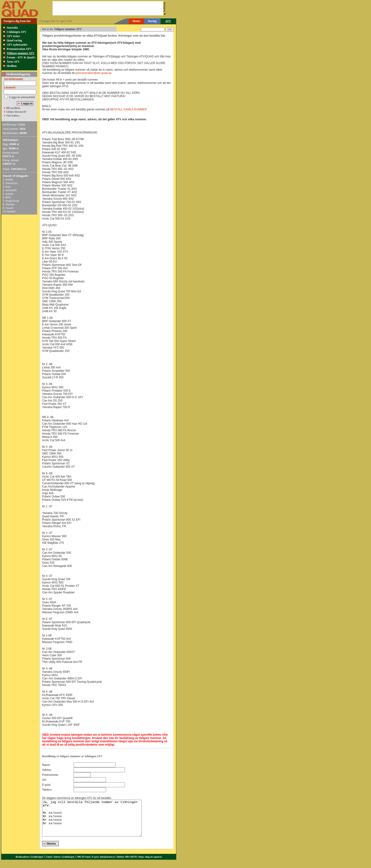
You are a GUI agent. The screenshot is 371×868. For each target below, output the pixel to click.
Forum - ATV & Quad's (21, 57)
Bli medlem (13, 108)
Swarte (9, 208)
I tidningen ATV (16, 32)
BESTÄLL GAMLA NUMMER (128, 109)
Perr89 (9, 180)
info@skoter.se (108, 864)
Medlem (12, 66)
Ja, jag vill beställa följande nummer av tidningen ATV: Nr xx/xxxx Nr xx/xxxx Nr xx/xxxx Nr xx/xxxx (98, 822)
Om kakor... (14, 116)
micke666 (11, 190)
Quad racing (14, 40)
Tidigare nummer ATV (20, 53)
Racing (152, 21)
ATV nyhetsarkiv (17, 45)
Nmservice (12, 183)
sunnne (9, 194)
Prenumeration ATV (19, 49)
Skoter (137, 21)
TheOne (10, 204)
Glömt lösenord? (17, 112)
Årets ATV (13, 62)
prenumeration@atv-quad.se (93, 73)
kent (8, 187)
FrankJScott (12, 201)
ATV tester (13, 36)
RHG (8, 197)
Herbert (11, 212)
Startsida (12, 28)
